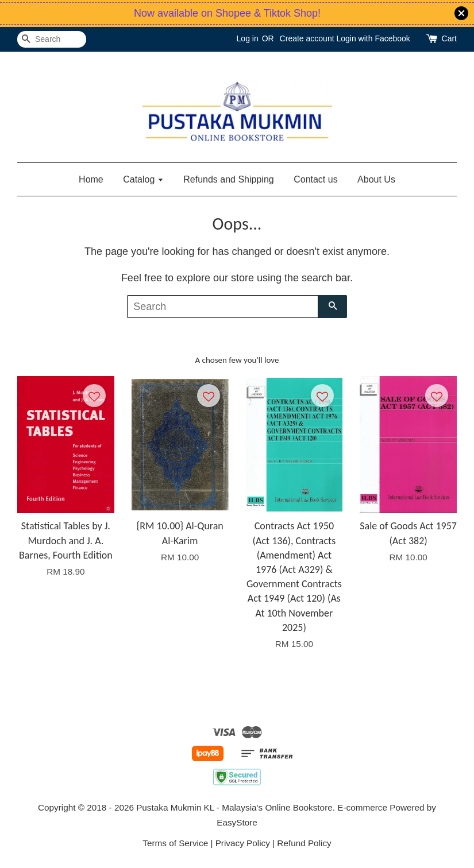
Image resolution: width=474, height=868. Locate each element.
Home (91, 179)
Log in (248, 38)
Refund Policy (304, 843)
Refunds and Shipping (228, 179)
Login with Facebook (373, 38)
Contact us (315, 179)
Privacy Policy (243, 843)
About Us (376, 179)
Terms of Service (175, 843)
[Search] (52, 39)
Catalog (143, 179)
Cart (449, 38)
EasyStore (237, 822)
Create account (307, 38)
